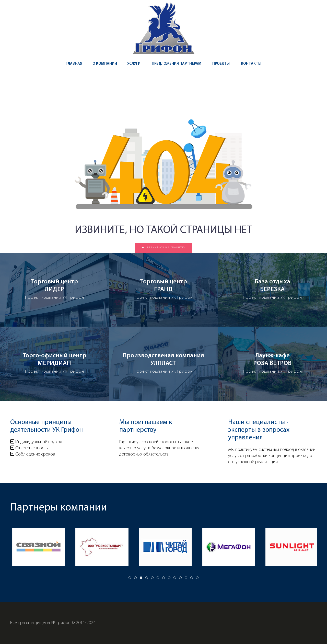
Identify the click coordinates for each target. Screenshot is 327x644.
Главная (74, 64)
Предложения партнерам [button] (177, 64)
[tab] (130, 578)
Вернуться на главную (163, 248)
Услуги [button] (134, 64)
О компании (105, 64)
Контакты (251, 64)
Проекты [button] (221, 64)
